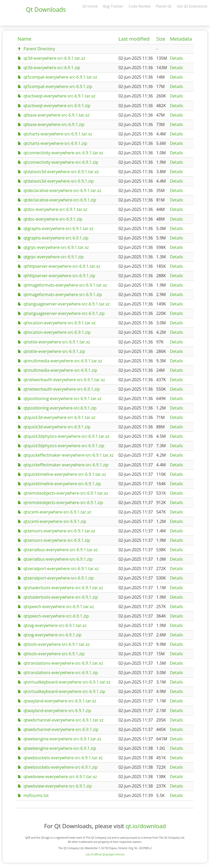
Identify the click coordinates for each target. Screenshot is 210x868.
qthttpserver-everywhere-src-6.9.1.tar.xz (62, 266)
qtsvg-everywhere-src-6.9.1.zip (53, 635)
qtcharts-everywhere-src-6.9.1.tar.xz (58, 134)
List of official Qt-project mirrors (105, 854)
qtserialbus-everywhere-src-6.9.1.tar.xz (61, 550)
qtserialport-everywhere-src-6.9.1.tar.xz (61, 569)
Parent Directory (39, 49)
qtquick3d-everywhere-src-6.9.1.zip (57, 427)
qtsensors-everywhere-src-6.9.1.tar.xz (59, 531)
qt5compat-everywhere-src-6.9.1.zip (58, 86)
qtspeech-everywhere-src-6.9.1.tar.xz (59, 607)
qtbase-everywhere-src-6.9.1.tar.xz (56, 115)
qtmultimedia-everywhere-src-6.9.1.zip (60, 370)
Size (161, 39)
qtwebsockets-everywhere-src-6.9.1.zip (61, 767)
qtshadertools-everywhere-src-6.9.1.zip (61, 597)
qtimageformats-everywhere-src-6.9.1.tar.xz (65, 285)
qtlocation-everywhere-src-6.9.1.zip (57, 332)
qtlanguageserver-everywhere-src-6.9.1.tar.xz (67, 304)
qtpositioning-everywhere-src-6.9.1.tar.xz (63, 398)
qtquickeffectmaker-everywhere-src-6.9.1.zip (66, 465)
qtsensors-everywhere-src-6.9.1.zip (57, 540)
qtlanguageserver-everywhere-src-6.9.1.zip (64, 313)
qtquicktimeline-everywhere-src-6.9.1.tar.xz (65, 474)
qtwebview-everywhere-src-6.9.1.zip (58, 786)
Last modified (134, 39)
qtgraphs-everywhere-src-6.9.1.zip (56, 238)
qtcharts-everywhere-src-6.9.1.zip (55, 143)
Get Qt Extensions (192, 6)
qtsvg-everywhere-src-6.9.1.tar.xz (55, 625)
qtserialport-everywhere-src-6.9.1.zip (59, 578)
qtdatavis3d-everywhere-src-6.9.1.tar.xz (61, 172)
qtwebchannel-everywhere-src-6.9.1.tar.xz (64, 720)
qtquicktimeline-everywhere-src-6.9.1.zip (62, 484)
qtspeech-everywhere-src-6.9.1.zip (56, 616)
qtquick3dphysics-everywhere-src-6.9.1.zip (64, 446)
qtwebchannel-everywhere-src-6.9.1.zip (61, 729)
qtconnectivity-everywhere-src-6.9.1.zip (61, 162)
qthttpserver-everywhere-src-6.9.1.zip (59, 276)
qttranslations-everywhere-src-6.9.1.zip (61, 673)
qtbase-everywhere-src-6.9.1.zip (54, 124)
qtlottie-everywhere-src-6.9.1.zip (54, 351)
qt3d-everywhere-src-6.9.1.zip (52, 68)
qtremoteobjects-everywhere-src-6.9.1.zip (63, 503)
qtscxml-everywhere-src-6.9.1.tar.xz (57, 512)
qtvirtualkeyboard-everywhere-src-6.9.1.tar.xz (67, 682)
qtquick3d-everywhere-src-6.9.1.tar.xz (60, 417)
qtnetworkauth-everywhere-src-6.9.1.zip (62, 389)
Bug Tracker (113, 6)
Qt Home (90, 6)
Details (176, 58)
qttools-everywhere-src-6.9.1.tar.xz (57, 644)
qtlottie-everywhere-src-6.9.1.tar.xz (57, 342)
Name (25, 39)
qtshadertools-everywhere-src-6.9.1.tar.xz (63, 588)
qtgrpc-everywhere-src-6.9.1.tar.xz (56, 247)
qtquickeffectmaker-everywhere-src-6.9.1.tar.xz (69, 455)
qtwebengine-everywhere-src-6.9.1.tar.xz (63, 739)
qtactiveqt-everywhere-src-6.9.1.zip (57, 106)
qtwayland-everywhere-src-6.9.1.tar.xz (60, 701)
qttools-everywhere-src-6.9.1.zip (54, 654)
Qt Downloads (46, 9)
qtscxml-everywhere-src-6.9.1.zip (55, 521)
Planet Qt (164, 6)
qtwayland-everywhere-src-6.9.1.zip (57, 711)
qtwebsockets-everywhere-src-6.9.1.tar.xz (63, 758)
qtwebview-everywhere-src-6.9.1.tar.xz (60, 777)
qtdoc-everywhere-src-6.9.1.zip (53, 219)
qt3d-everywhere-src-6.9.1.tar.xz (54, 58)
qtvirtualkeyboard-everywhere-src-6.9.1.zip (64, 691)
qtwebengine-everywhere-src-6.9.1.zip (60, 748)
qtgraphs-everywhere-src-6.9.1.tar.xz (59, 228)
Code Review (140, 6)
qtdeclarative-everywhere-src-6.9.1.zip (60, 200)
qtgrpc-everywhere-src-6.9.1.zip (54, 257)
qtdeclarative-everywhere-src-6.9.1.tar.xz (63, 190)
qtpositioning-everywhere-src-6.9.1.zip (60, 408)
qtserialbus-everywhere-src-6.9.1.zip (58, 559)
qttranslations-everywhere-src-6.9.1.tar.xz (63, 663)
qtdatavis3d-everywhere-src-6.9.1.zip (59, 181)
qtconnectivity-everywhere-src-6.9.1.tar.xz (63, 153)
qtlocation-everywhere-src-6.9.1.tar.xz (60, 323)
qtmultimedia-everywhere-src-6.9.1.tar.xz (63, 361)
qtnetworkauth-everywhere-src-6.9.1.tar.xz (64, 380)
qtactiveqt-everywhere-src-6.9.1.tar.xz (60, 96)
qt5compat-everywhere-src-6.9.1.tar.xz (60, 77)
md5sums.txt (36, 795)
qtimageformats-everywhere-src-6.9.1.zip (63, 294)
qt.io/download (146, 826)
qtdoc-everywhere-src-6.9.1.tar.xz (55, 209)
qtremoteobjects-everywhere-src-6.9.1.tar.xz (66, 493)
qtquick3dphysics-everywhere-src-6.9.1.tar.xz (67, 436)
